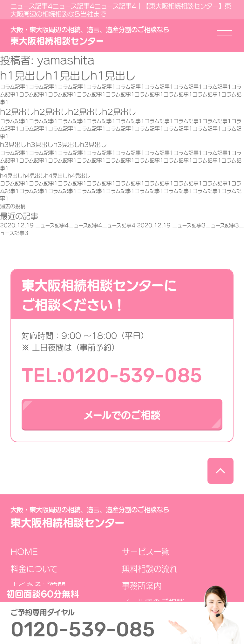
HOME (24, 551)
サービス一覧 (146, 551)
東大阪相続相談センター (90, 36)
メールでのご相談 (122, 414)
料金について (34, 569)
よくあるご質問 (38, 585)
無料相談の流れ (150, 569)
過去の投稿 (13, 206)
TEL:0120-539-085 (112, 376)
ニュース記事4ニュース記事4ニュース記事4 (68, 225)
